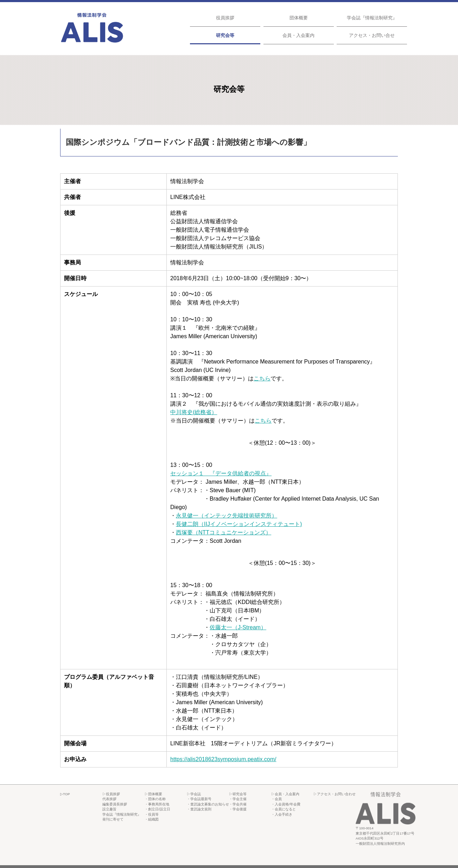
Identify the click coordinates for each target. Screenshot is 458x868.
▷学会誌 (194, 794)
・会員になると (284, 809)
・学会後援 (238, 809)
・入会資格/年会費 (286, 804)
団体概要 (299, 18)
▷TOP (65, 794)
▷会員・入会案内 (285, 794)
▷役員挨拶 (111, 794)
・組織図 (152, 819)
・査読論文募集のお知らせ (208, 804)
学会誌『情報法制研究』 (372, 18)
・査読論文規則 (199, 809)
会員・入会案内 (298, 35)
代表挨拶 (109, 799)
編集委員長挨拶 (115, 804)
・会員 (276, 799)
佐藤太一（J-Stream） (238, 627)
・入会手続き (282, 814)
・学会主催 (238, 799)
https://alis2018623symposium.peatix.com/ (223, 759)
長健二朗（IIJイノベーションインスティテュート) (239, 524)
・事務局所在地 (157, 804)
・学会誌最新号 (199, 799)
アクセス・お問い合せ (372, 35)
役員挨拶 (225, 18)
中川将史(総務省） (194, 412)
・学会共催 (238, 804)
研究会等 (225, 35)
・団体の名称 (155, 799)
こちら (262, 378)
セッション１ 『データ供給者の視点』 (221, 473)
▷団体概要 (153, 794)
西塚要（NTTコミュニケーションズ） (224, 532)
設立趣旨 (109, 809)
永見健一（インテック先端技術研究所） (227, 516)
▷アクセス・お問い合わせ (335, 794)
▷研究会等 (238, 794)
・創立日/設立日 (157, 809)
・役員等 (152, 814)
